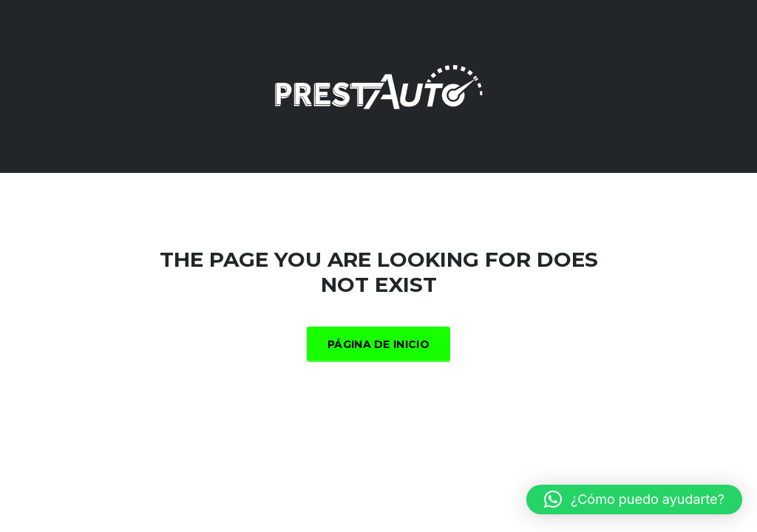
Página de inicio (378, 344)
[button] (634, 499)
